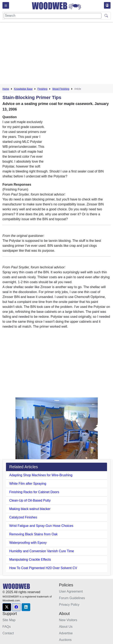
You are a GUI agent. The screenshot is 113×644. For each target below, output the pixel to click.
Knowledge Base (23, 89)
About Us (66, 627)
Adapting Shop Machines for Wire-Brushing (41, 475)
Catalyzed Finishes (23, 517)
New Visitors (68, 620)
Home (6, 89)
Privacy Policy (69, 605)
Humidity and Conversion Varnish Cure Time (42, 551)
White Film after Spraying (28, 484)
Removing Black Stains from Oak (33, 534)
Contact (8, 633)
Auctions (65, 640)
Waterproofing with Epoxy (28, 543)
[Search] (53, 16)
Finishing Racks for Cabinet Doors (34, 492)
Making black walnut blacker (30, 509)
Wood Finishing (61, 89)
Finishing (42, 89)
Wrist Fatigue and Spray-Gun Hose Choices (41, 526)
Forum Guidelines (72, 598)
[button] (7, 607)
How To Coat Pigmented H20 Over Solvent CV (43, 568)
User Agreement (71, 591)
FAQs (7, 627)
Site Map (9, 620)
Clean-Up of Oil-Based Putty (30, 500)
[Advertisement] (58, 54)
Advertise (66, 633)
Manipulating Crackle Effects (30, 560)
